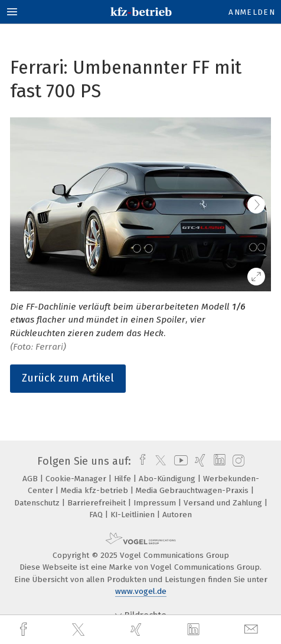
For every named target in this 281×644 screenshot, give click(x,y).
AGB (31, 479)
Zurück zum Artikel (68, 378)
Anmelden (252, 12)
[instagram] (237, 461)
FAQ (97, 515)
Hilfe (124, 479)
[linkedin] (195, 630)
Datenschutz (38, 503)
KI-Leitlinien (134, 515)
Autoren (177, 515)
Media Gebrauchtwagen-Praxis (193, 490)
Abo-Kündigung (168, 479)
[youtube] (179, 461)
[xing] (138, 630)
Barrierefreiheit (98, 503)
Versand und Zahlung (224, 503)
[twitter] (80, 630)
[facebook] (25, 630)
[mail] (253, 630)
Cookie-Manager (77, 479)
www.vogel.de (141, 591)
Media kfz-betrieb (96, 490)
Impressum (156, 503)
